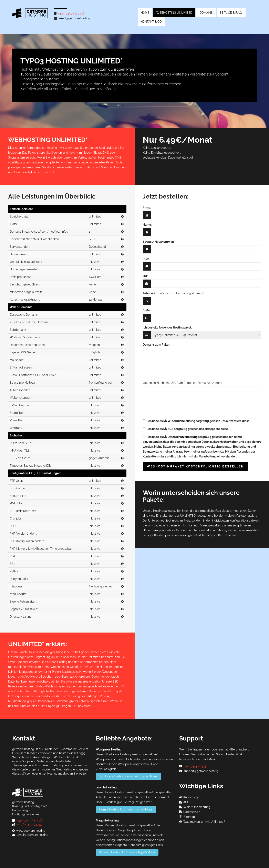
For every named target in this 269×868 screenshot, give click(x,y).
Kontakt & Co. (152, 22)
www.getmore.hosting (31, 831)
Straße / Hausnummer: (158, 242)
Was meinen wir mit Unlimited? (204, 822)
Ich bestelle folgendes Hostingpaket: (167, 327)
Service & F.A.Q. (231, 13)
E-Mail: (147, 310)
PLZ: (146, 259)
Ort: (145, 276)
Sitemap (189, 817)
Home (145, 13)
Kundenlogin (192, 797)
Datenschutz (192, 812)
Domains (206, 13)
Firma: (147, 208)
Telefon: (148, 293)
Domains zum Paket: (156, 345)
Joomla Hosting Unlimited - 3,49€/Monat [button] (126, 809)
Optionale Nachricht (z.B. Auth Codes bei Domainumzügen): (182, 383)
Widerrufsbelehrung (181, 421)
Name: (147, 225)
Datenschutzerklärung (183, 437)
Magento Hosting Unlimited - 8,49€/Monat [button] (127, 852)
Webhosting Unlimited (174, 13)
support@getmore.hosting (201, 771)
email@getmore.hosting (74, 18)
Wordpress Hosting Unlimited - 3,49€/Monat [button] (128, 776)
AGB (171, 429)
